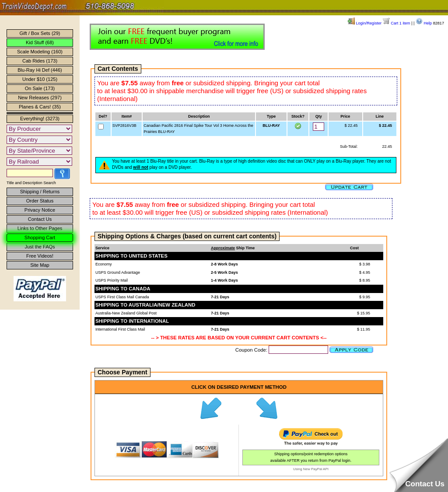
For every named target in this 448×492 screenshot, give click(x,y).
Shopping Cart (40, 237)
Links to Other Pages (40, 228)
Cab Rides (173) (40, 61)
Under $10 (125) (40, 79)
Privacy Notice (40, 210)
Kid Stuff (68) (40, 42)
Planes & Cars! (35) (40, 107)
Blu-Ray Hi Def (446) (40, 70)
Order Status (40, 201)
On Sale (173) (40, 88)
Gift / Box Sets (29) (40, 33)
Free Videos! (40, 256)
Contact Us (40, 219)
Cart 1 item (397, 23)
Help (424, 23)
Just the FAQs (40, 247)
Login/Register (365, 23)
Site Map (40, 265)
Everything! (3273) (40, 119)
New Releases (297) (40, 98)
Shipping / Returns (40, 192)
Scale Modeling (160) (40, 52)
